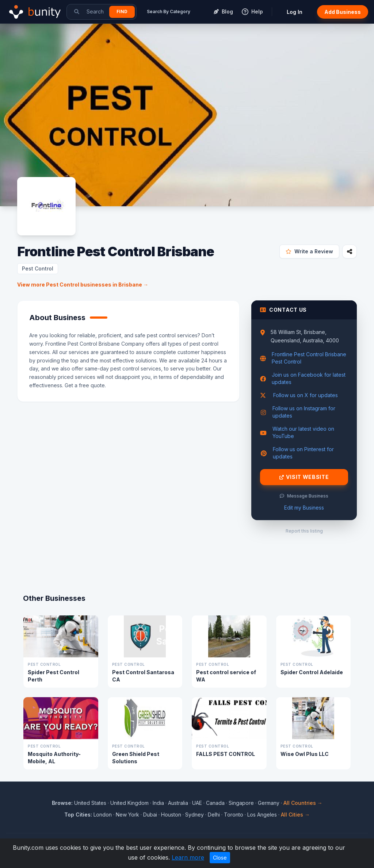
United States (90, 803)
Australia (178, 803)
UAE (197, 803)
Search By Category (169, 11)
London (103, 815)
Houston (171, 815)
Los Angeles (262, 815)
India (158, 803)
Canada (215, 803)
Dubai (150, 815)
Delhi (214, 815)
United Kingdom (129, 803)
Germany (269, 803)
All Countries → (303, 803)
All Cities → (295, 815)
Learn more (188, 857)
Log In (295, 12)
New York (127, 815)
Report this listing (304, 531)
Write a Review (309, 251)
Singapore (241, 803)
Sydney (194, 815)
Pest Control (38, 268)
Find (122, 11)
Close (220, 858)
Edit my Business (304, 508)
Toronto (234, 815)
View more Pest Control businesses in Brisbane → (83, 285)
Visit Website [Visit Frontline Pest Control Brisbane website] (304, 477)
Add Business (343, 12)
